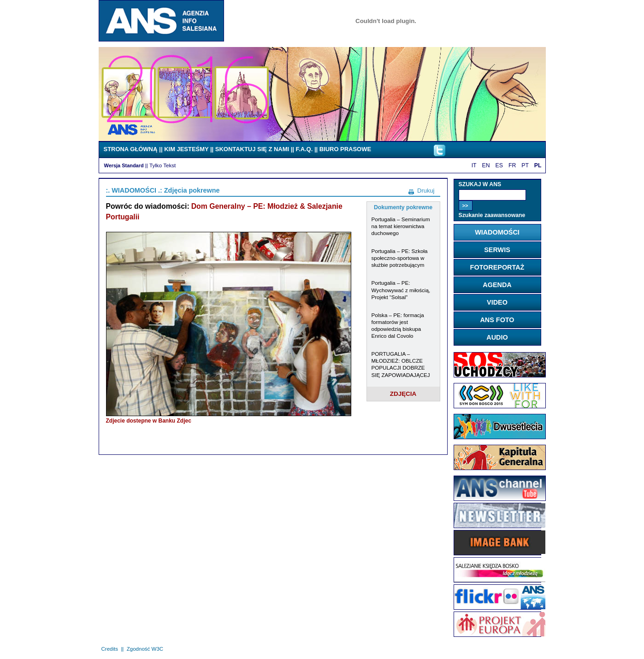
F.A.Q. (304, 149)
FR (512, 165)
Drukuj (426, 191)
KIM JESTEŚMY (186, 149)
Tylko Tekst (162, 165)
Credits (110, 649)
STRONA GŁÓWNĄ (131, 149)
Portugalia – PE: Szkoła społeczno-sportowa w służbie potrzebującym (400, 258)
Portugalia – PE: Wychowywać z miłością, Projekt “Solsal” (401, 290)
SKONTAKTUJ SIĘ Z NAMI (252, 149)
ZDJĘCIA (403, 394)
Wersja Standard (124, 165)
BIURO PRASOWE (345, 149)
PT (525, 165)
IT (474, 165)
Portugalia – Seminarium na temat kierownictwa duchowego (401, 226)
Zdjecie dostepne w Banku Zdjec (149, 421)
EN (486, 165)
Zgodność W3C (145, 649)
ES (499, 165)
